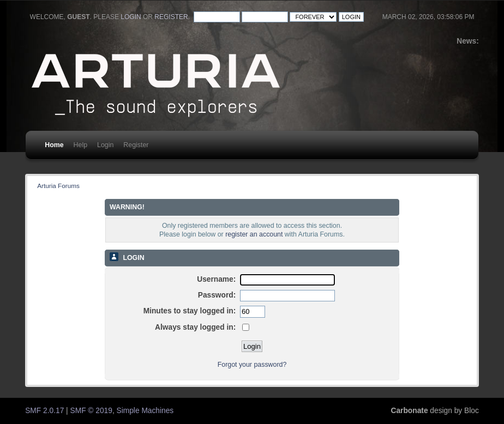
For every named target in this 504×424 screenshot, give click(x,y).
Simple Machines (145, 411)
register (171, 17)
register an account (254, 234)
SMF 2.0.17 (44, 411)
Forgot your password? (252, 365)
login (131, 17)
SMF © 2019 (91, 411)
